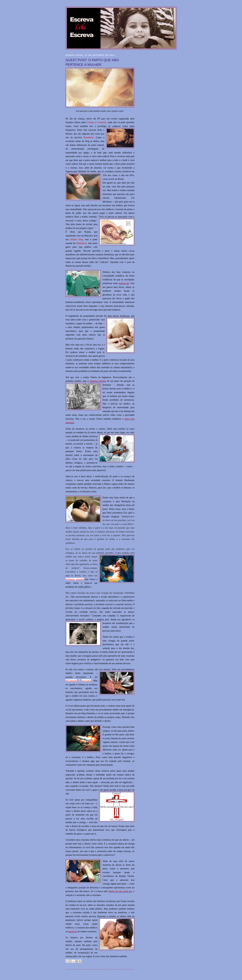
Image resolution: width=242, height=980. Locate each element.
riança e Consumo (97, 122)
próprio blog (77, 239)
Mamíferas (88, 137)
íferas (84, 243)
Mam (79, 243)
